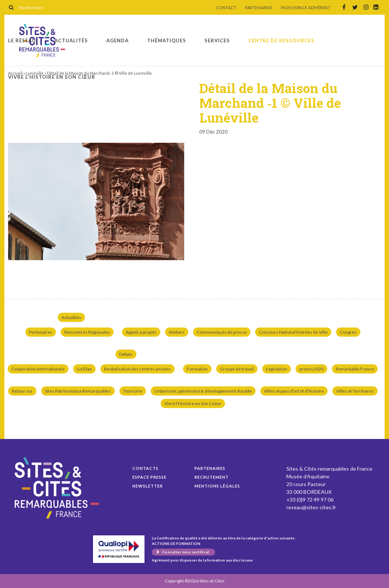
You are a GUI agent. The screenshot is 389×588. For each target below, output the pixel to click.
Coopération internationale (38, 369)
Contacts (145, 468)
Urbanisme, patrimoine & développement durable (203, 391)
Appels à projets (141, 332)
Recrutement (212, 477)
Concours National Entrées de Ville (293, 332)
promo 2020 (311, 369)
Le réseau (22, 40)
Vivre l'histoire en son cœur (52, 77)
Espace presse (149, 477)
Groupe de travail (237, 369)
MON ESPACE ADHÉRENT (306, 8)
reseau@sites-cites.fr (311, 507)
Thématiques (167, 40)
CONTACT (226, 8)
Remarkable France (355, 369)
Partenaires (41, 332)
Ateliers (177, 332)
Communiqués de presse (222, 332)
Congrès (348, 332)
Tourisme (133, 391)
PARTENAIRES (259, 8)
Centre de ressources (281, 40)
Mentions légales (217, 486)
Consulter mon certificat (186, 552)
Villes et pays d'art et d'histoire (294, 391)
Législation (276, 369)
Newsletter (148, 486)
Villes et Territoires (355, 391)
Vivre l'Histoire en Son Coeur (193, 403)
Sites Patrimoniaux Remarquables (78, 391)
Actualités (71, 40)
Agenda (117, 40)
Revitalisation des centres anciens (138, 369)
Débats (126, 354)
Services (217, 40)
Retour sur (22, 391)
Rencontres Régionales (87, 332)
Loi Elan (84, 369)
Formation (197, 369)
